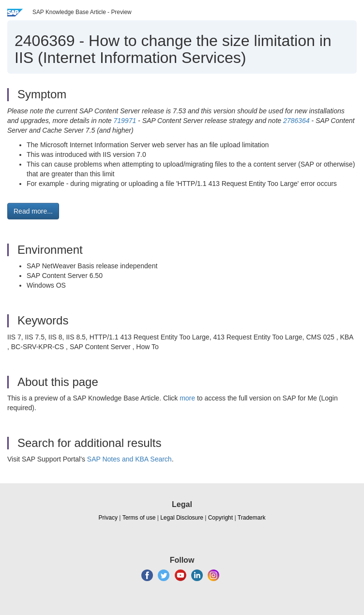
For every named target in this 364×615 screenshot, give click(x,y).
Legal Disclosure (182, 518)
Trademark (252, 518)
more (187, 398)
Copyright (220, 518)
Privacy (108, 518)
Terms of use (139, 518)
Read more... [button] (33, 211)
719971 (125, 121)
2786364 (296, 121)
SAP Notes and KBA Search (129, 459)
